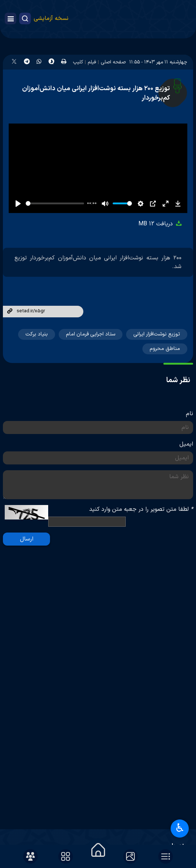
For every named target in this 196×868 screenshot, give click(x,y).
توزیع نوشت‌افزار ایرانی (157, 334)
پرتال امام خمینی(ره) (158, 745)
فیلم (92, 62)
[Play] (18, 204)
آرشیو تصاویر (167, 826)
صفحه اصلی (113, 62)
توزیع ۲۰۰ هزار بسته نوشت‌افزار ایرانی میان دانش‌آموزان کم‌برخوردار (96, 93)
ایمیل (186, 444)
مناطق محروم (165, 349)
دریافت (160, 224)
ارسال (27, 539)
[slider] (55, 203)
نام (189, 414)
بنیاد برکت (37, 334)
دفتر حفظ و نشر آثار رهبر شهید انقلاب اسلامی (129, 776)
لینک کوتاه (10, 312)
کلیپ (78, 62)
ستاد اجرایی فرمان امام (91, 334)
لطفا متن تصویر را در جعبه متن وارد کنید (141, 509)
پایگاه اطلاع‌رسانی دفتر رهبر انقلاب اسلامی (135, 761)
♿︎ (180, 829)
